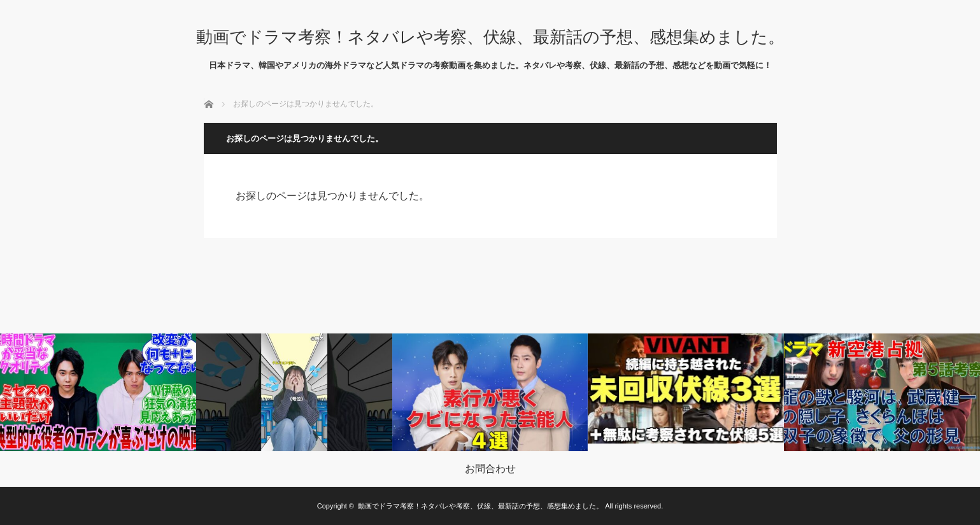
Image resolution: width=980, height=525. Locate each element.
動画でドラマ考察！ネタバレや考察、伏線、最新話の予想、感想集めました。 (490, 37)
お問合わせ (490, 469)
